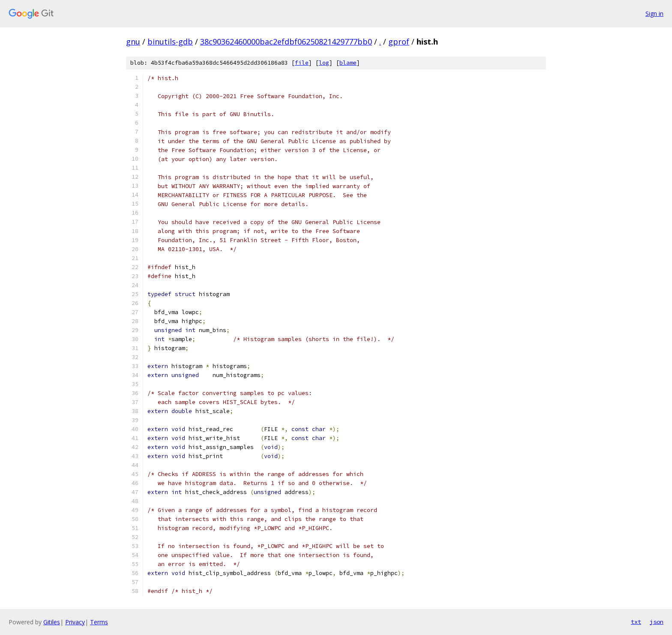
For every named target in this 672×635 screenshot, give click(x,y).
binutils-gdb (170, 42)
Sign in (654, 13)
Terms (99, 622)
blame (348, 63)
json (657, 622)
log (324, 63)
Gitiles (52, 622)
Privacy (75, 622)
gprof (399, 42)
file (302, 63)
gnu (133, 42)
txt (636, 622)
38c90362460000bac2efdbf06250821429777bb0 (286, 42)
